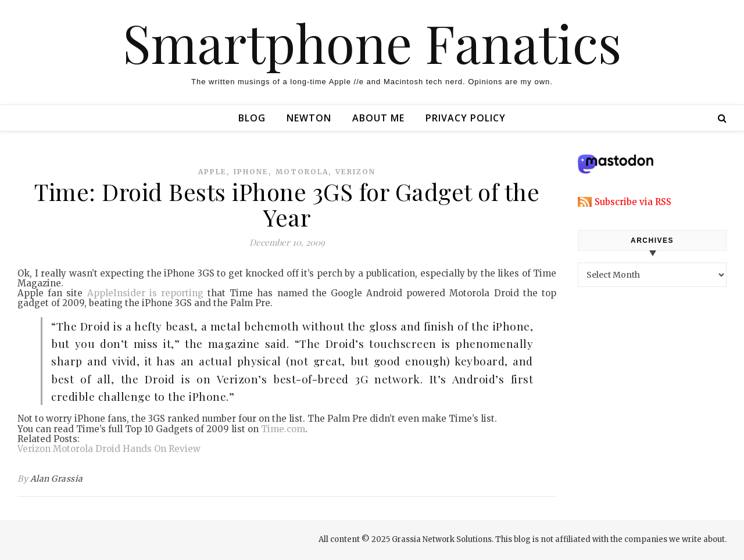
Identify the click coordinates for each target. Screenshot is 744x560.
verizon (355, 172)
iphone (251, 172)
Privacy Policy (466, 118)
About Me (378, 118)
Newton (309, 118)
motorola (302, 172)
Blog (252, 118)
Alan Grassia (57, 479)
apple (212, 172)
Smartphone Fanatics (372, 42)
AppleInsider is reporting (145, 293)
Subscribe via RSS (633, 202)
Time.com (283, 429)
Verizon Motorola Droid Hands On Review (109, 449)
